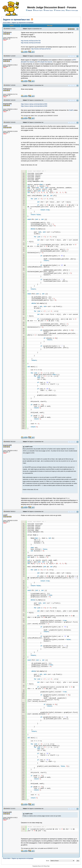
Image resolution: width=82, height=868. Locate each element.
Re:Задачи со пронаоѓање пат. (36, 56)
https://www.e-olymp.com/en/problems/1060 (34, 106)
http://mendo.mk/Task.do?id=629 (31, 43)
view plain (30, 171)
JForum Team (47, 866)
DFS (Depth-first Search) (45, 62)
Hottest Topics (49, 10)
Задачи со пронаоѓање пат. (17, 20)
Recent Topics (39, 10)
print (43, 171)
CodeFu (71, 110)
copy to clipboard (37, 171)
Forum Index (7, 23)
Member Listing (60, 10)
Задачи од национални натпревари (23, 23)
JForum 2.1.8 (40, 866)
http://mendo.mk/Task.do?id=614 (41, 49)
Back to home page (73, 10)
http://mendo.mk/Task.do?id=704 (31, 41)
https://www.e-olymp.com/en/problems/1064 (34, 104)
